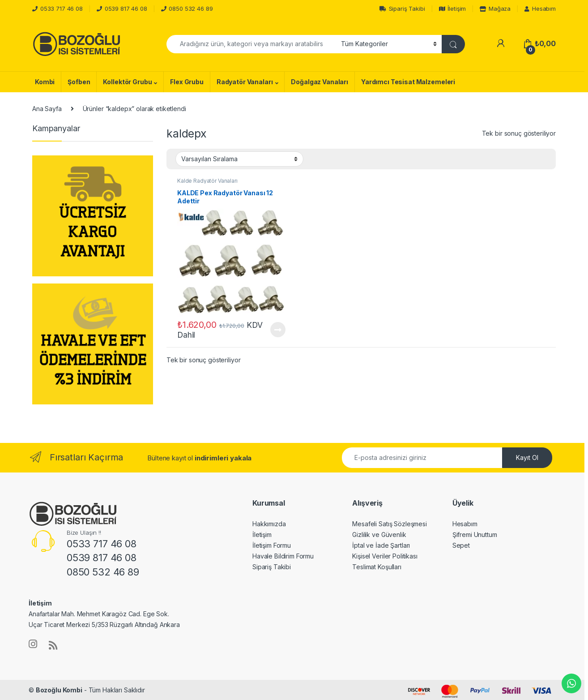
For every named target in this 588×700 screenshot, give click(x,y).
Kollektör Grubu (127, 82)
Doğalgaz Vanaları (320, 82)
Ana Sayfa (47, 109)
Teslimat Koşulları (377, 567)
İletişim (453, 9)
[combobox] (251, 44)
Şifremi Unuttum (475, 535)
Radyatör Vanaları (245, 82)
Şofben (79, 82)
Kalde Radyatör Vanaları (207, 181)
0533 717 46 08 (62, 9)
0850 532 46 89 (191, 9)
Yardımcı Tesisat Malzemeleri (408, 82)
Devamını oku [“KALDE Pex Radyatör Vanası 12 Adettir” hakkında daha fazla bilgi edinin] (278, 330)
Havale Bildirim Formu (283, 556)
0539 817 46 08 (126, 9)
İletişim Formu (272, 545)
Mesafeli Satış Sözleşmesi (390, 524)
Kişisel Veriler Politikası (385, 556)
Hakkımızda (269, 524)
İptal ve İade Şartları (381, 545)
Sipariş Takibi (402, 9)
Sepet (461, 545)
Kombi (45, 82)
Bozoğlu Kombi (59, 690)
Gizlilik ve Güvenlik (379, 535)
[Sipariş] (239, 159)
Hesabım (540, 9)
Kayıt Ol (527, 457)
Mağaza (495, 9)
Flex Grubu (187, 82)
